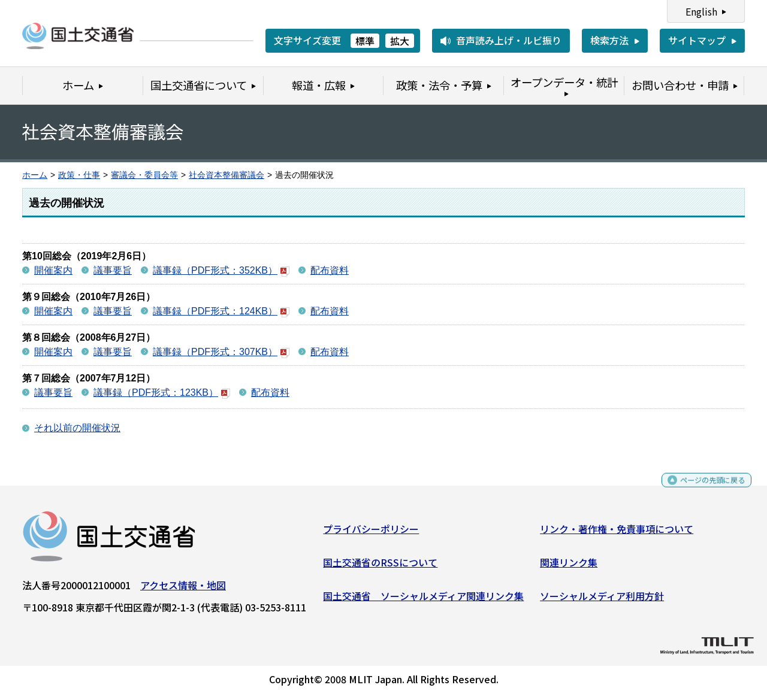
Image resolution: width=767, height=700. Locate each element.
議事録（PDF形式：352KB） (221, 270)
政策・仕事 (79, 175)
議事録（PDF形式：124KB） (221, 311)
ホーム (35, 175)
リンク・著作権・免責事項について (617, 534)
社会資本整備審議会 (227, 175)
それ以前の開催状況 (77, 428)
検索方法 (609, 40)
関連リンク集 (569, 567)
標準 (365, 41)
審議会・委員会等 (144, 175)
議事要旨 (113, 270)
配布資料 (330, 270)
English (701, 11)
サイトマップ (697, 40)
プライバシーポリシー (371, 534)
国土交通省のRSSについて (380, 567)
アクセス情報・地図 (183, 590)
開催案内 (53, 270)
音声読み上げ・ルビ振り (509, 40)
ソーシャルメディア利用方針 (602, 600)
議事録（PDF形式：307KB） (221, 352)
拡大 (400, 41)
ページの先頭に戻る (703, 490)
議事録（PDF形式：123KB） (162, 393)
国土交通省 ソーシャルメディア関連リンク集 (423, 600)
